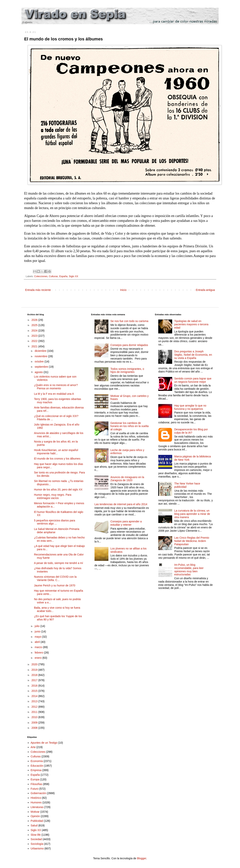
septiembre (42, 367)
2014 (35, 696)
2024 (35, 331)
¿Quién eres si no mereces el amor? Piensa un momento (56, 387)
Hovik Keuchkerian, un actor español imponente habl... (56, 452)
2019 (35, 670)
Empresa (36, 770)
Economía (37, 761)
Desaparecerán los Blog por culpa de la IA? (191, 431)
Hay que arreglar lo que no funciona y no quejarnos (190, 407)
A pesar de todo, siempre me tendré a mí (59, 563)
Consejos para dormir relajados (129, 345)
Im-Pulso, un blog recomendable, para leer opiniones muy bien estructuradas (189, 570)
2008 (35, 728)
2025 (35, 325)
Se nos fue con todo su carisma (129, 321)
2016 (35, 686)
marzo (39, 647)
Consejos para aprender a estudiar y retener (126, 523)
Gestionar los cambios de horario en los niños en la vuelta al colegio (129, 426)
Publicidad (37, 821)
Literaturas (37, 807)
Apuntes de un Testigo (44, 743)
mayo (38, 637)
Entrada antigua (205, 290)
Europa (35, 779)
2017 (35, 680)
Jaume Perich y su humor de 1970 (55, 585)
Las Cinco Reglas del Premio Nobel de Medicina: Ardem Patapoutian (192, 541)
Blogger (142, 858)
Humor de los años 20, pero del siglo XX (58, 490)
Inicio (123, 290)
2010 (35, 717)
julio (37, 626)
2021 (35, 346)
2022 (35, 341)
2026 (35, 320)
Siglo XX (73, 276)
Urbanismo (37, 848)
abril (37, 642)
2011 (35, 712)
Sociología (37, 844)
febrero (39, 653)
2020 (35, 664)
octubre (40, 361)
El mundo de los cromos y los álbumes (57, 459)
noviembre (41, 356)
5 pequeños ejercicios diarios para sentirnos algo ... (54, 522)
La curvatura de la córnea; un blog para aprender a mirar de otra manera (192, 514)
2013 (35, 701)
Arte (33, 747)
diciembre (41, 351)
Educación (37, 766)
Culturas (53, 276)
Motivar (35, 812)
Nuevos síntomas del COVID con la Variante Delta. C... (55, 578)
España (63, 276)
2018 (35, 675)
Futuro (35, 789)
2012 (35, 707)
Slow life (36, 835)
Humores (36, 802)
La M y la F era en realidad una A (54, 394)
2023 (35, 336)
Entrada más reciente (38, 290)
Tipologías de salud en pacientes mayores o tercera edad (191, 324)
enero (38, 658)
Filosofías (37, 784)
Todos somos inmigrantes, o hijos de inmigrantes (127, 370)
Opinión (35, 816)
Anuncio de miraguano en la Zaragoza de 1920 (127, 479)
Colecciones (41, 276)
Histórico (36, 798)
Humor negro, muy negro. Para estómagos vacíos (53, 496)
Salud (34, 825)
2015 (35, 691)
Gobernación (38, 793)
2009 (35, 723)
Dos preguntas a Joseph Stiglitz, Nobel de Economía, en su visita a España (193, 355)
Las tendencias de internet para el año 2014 (121, 504)
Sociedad (36, 839)
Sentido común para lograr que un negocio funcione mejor (193, 380)
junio (38, 631)
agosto (39, 372)
